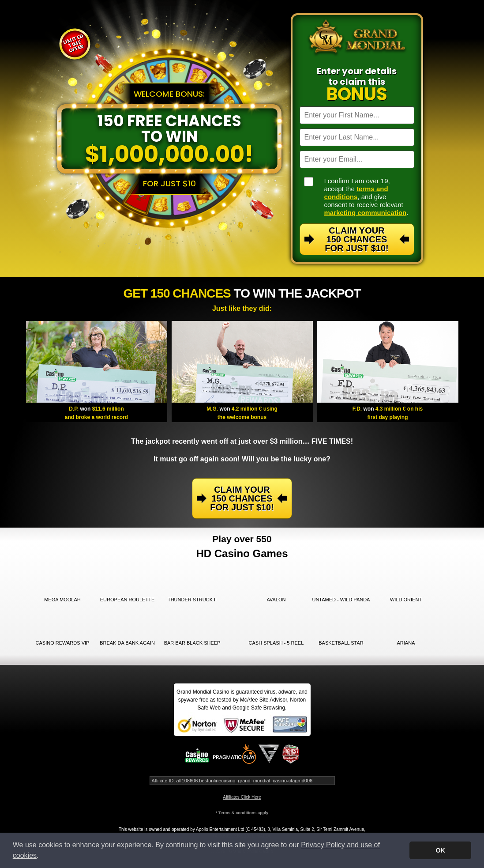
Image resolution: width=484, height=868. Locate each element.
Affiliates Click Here (242, 797)
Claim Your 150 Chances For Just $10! (356, 239)
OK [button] (440, 850)
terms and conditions (356, 193)
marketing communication (366, 213)
